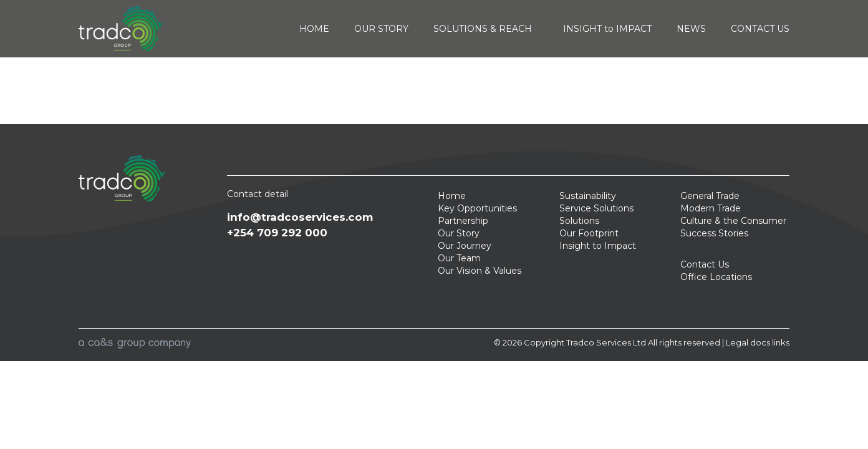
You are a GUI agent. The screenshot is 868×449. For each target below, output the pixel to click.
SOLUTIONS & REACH (486, 29)
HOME (314, 29)
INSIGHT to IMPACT (607, 29)
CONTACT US (760, 29)
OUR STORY (381, 29)
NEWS (691, 29)
